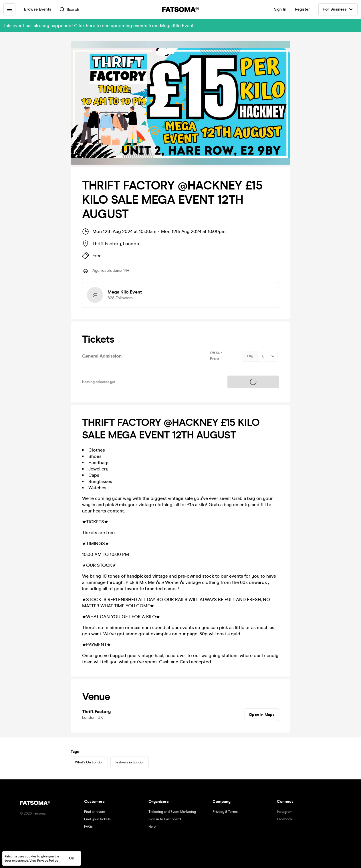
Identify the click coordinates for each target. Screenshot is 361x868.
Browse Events (38, 9)
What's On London (89, 762)
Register (302, 9)
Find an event (95, 812)
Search (70, 10)
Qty (250, 356)
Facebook (284, 819)
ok (72, 858)
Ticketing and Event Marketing (172, 812)
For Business (338, 9)
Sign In (280, 9)
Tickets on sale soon (253, 382)
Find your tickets (97, 819)
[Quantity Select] (268, 356)
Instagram (285, 812)
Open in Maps (262, 715)
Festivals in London (130, 762)
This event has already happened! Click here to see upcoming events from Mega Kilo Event (98, 26)
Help (152, 827)
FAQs (88, 827)
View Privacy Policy (44, 861)
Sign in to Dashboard (165, 819)
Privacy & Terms (225, 812)
